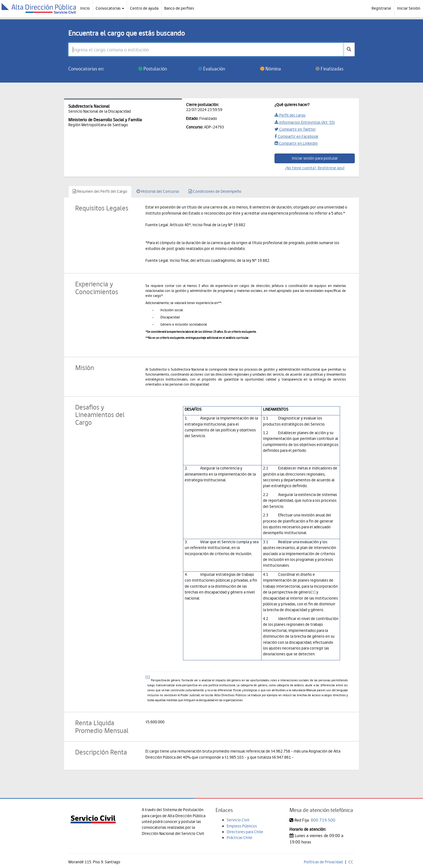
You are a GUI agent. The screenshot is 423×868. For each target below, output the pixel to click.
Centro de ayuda (144, 8)
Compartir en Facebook (296, 136)
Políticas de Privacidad (323, 862)
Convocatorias (110, 8)
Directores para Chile (245, 832)
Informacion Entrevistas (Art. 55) (305, 122)
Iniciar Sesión (409, 8)
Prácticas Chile (240, 838)
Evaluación (211, 69)
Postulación (153, 69)
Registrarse (381, 8)
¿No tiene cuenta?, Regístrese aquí (315, 168)
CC (351, 862)
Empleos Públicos (242, 826)
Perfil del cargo (290, 115)
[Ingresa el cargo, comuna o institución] (206, 49)
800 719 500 (323, 820)
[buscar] (349, 49)
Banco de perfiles (179, 8)
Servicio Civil (238, 820)
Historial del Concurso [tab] (158, 191)
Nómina (271, 69)
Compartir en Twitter (295, 129)
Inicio (85, 8)
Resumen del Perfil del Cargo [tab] (100, 191)
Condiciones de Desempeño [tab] (215, 191)
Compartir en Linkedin (296, 143)
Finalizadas (329, 69)
